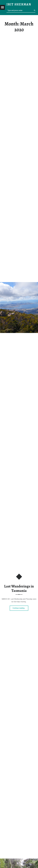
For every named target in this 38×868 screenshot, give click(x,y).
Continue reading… (20, 607)
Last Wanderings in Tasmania (19, 588)
